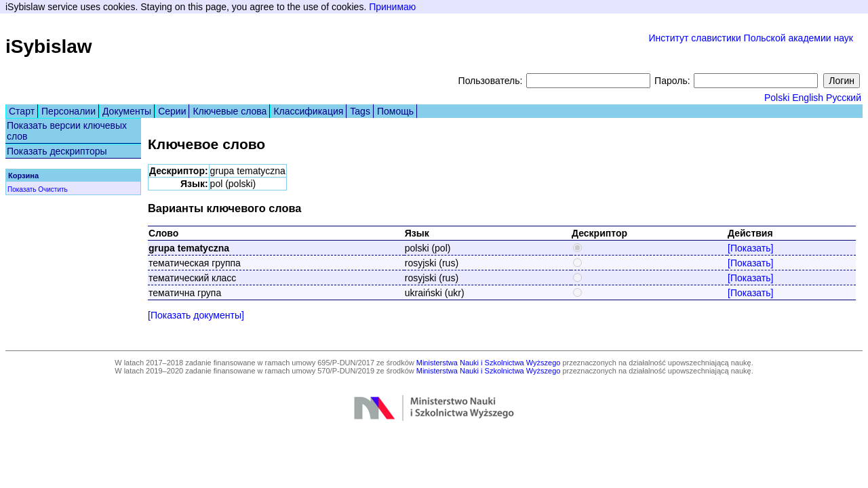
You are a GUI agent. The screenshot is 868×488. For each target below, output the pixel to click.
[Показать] (750, 248)
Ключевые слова (230, 111)
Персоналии (68, 111)
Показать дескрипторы (57, 151)
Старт (22, 111)
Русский (844, 98)
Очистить (53, 189)
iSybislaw (49, 46)
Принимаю (392, 7)
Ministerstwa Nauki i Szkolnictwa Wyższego (489, 363)
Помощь (395, 111)
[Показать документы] (196, 315)
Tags (360, 111)
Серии (172, 111)
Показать (22, 189)
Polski (777, 98)
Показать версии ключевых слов (67, 131)
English (808, 98)
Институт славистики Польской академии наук (751, 38)
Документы (127, 111)
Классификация (308, 111)
